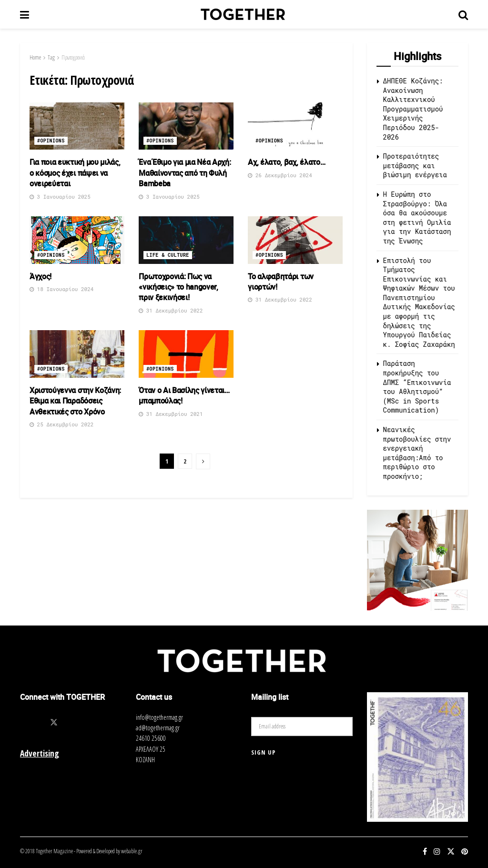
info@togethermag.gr (159, 717)
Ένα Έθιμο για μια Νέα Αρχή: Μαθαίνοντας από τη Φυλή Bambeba (185, 173)
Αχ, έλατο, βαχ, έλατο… (286, 162)
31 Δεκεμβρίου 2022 (171, 310)
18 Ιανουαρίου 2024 (61, 289)
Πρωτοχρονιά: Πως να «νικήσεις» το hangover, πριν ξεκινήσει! (178, 287)
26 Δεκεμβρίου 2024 (280, 175)
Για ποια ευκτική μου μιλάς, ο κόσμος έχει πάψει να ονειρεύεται (75, 173)
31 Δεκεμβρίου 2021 (171, 414)
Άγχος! (41, 276)
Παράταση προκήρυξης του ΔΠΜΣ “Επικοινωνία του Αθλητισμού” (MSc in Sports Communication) (417, 387)
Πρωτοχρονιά (73, 57)
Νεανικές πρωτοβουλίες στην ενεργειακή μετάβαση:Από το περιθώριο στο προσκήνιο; (417, 453)
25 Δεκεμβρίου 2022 (61, 424)
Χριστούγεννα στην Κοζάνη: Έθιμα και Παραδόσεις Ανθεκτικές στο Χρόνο (75, 401)
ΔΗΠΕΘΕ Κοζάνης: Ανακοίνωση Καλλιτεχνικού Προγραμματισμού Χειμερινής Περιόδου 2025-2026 (413, 109)
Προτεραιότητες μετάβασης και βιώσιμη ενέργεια (415, 165)
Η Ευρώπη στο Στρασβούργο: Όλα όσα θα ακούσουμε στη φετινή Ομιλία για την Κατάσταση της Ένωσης (417, 217)
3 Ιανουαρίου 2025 (60, 197)
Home (35, 57)
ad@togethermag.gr (158, 728)
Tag (51, 57)
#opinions (51, 141)
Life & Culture (168, 255)
